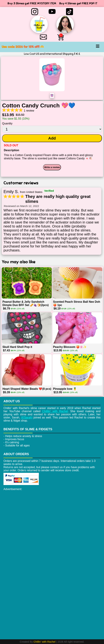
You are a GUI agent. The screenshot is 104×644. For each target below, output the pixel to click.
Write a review (52, 167)
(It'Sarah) (27, 417)
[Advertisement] (52, 517)
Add (52, 138)
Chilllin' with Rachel (55, 411)
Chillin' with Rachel (45, 642)
